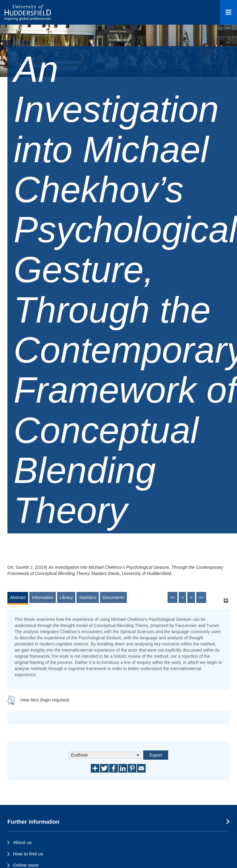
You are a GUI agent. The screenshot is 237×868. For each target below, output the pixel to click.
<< (173, 597)
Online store (26, 865)
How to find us (28, 854)
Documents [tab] (113, 597)
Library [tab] (66, 597)
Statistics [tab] (88, 597)
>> (201, 597)
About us (22, 842)
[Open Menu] (229, 12)
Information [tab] (43, 597)
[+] (226, 600)
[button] (11, 700)
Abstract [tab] (18, 597)
